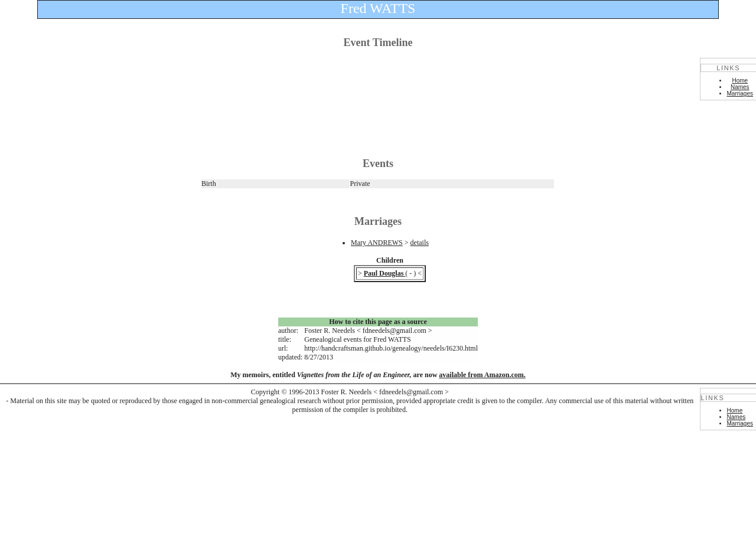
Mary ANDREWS (377, 243)
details (420, 243)
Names (740, 87)
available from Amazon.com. (482, 375)
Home (740, 81)
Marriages (740, 94)
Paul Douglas (385, 273)
